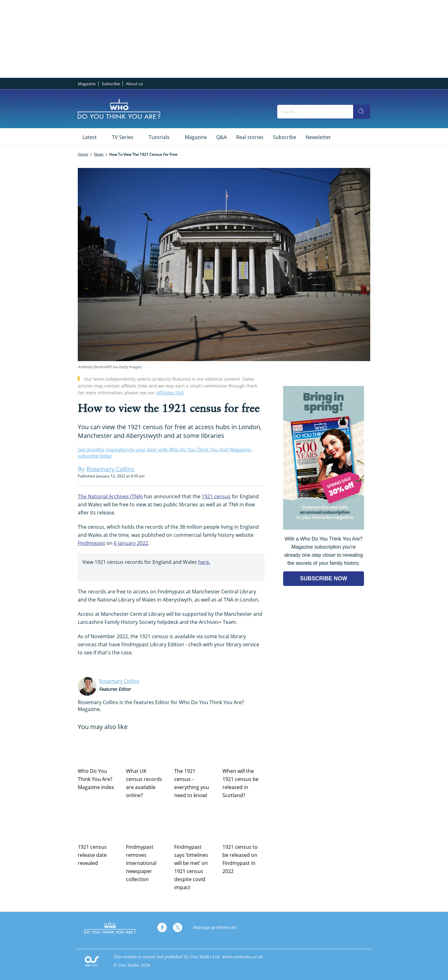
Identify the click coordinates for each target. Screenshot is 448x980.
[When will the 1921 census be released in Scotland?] (243, 748)
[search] (362, 112)
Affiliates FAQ (170, 393)
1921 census (216, 496)
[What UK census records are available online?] (147, 748)
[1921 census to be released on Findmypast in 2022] (243, 824)
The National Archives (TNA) (110, 496)
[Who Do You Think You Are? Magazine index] (99, 748)
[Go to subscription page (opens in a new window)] (324, 528)
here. (204, 562)
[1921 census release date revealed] (99, 824)
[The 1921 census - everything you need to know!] (195, 748)
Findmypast (91, 543)
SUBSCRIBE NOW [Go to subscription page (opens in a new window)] (324, 578)
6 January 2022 (131, 543)
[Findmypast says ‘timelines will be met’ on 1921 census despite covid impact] (195, 824)
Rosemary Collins (119, 681)
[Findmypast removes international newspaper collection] (147, 824)
